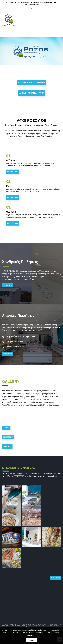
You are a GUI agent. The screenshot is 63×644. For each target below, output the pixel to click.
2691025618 (13, 2)
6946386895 (25, 2)
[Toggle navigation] (46, 20)
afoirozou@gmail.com (32, 4)
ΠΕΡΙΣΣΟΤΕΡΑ (8, 285)
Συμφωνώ (31, 640)
